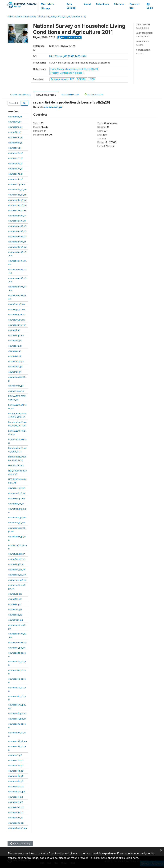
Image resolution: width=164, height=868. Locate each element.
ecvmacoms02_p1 (17, 226)
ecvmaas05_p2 (16, 807)
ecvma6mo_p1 (15, 127)
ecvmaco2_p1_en (17, 493)
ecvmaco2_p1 (15, 346)
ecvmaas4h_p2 (16, 786)
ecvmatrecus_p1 (16, 391)
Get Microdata (70, 38)
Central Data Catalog (26, 17)
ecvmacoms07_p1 (17, 242)
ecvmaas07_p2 (16, 818)
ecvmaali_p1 (14, 330)
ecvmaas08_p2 (16, 823)
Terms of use (134, 6)
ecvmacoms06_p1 (17, 236)
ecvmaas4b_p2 (16, 776)
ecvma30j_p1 (15, 122)
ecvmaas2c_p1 (16, 158)
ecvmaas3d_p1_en (17, 205)
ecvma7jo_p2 (15, 594)
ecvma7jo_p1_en (16, 309)
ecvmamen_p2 (16, 620)
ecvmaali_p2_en (16, 564)
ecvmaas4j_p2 (16, 802)
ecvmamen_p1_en (17, 517)
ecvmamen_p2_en (17, 580)
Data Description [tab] (46, 95)
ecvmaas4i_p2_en (17, 713)
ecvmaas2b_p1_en (17, 190)
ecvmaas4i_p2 (16, 797)
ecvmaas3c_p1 (16, 169)
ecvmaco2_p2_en (17, 575)
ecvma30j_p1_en (16, 320)
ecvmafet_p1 (15, 356)
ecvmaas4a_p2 (16, 771)
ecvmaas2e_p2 (16, 765)
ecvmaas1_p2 (15, 755)
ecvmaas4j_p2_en (17, 719)
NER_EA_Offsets (16, 465)
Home (10, 17)
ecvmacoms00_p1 (17, 216)
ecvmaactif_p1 (15, 137)
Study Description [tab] (21, 95)
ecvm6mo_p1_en (16, 304)
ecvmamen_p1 (15, 366)
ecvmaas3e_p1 (16, 179)
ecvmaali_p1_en (16, 335)
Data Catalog (71, 6)
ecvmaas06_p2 (16, 812)
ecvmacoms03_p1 (17, 231)
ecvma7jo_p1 (15, 132)
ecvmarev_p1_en (16, 523)
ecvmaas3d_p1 (16, 174)
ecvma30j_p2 (15, 599)
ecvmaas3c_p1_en (17, 200)
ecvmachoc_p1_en (18, 828)
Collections (102, 4)
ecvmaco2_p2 (15, 615)
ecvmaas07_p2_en (18, 741)
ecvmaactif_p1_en (17, 325)
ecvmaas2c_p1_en (17, 195)
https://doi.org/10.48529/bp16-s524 (68, 56)
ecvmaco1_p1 (15, 340)
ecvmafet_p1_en (16, 504)
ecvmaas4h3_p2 (17, 791)
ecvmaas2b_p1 (16, 153)
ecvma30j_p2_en (17, 559)
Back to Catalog (20, 843)
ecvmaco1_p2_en (17, 570)
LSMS (41, 17)
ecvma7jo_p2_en (17, 554)
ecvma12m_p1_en (17, 314)
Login (150, 6)
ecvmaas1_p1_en (17, 184)
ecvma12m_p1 (15, 117)
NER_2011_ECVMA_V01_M (58, 17)
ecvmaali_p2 (15, 604)
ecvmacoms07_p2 (17, 642)
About (87, 4)
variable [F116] (79, 17)
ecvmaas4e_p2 (16, 781)
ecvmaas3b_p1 (16, 163)
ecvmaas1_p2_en (17, 648)
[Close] (161, 850)
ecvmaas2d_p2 (16, 760)
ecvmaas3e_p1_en (17, 210)
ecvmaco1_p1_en (17, 488)
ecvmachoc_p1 (16, 143)
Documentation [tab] (70, 95)
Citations (119, 4)
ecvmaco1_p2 (15, 609)
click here (132, 858)
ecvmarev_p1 (15, 372)
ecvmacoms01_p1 (17, 221)
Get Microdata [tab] (94, 94)
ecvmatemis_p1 (16, 386)
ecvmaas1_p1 (15, 148)
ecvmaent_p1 (15, 351)
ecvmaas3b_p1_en (17, 247)
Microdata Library (47, 6)
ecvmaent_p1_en (17, 498)
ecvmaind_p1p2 (16, 361)
